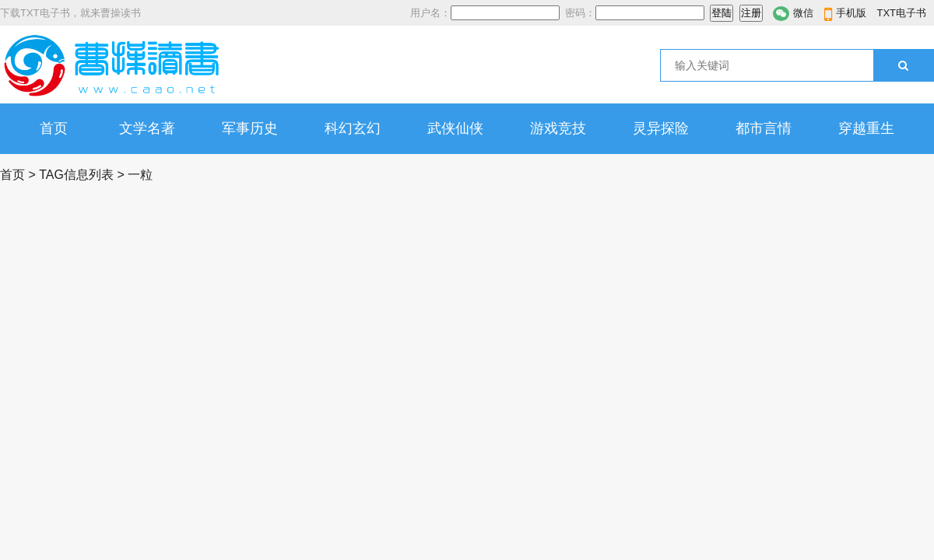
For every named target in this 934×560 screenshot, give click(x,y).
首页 (54, 128)
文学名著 (147, 128)
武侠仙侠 (455, 128)
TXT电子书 (901, 13)
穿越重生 (866, 128)
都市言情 (764, 128)
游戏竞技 (558, 128)
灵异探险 (661, 128)
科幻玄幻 (353, 128)
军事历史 (250, 128)
